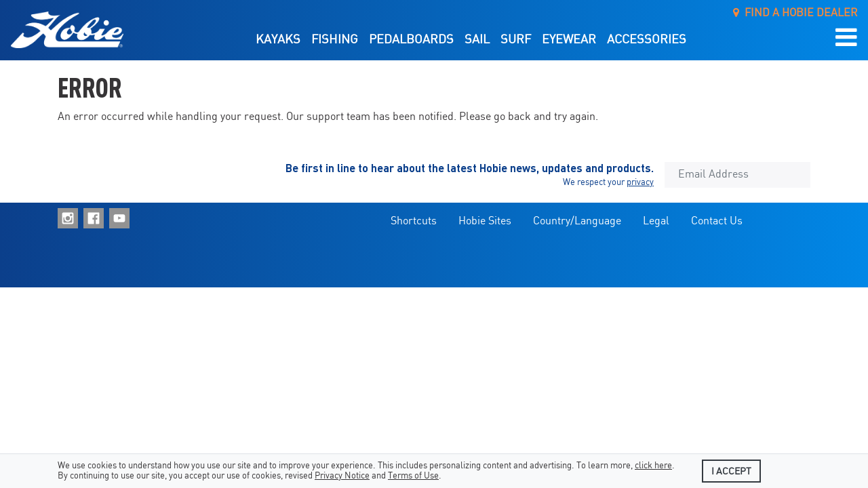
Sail (477, 40)
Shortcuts (414, 221)
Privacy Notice (342, 476)
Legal (656, 221)
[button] (846, 38)
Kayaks (278, 40)
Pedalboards (411, 40)
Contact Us (717, 221)
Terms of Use (413, 476)
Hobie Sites (485, 221)
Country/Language (577, 221)
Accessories (647, 40)
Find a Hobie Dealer (795, 13)
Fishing (335, 40)
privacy (640, 183)
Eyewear (569, 40)
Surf (516, 40)
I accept (731, 472)
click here (653, 466)
